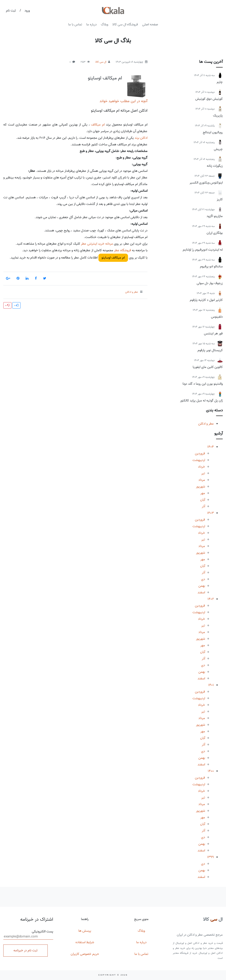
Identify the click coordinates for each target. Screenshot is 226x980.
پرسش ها (85, 931)
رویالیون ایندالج (213, 132)
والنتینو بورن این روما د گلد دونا (203, 384)
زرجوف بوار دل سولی (210, 283)
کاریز (220, 199)
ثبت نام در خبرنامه (25, 950)
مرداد (202, 480)
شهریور (201, 487)
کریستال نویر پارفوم (210, 350)
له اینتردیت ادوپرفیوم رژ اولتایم (203, 250)
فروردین (200, 453)
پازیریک (218, 116)
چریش (218, 149)
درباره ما (91, 24)
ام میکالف (98, 125)
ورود (27, 11)
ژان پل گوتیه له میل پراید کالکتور (201, 401)
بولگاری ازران (215, 233)
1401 (211, 685)
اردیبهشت (199, 460)
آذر (203, 506)
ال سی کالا (101, 62)
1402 (211, 599)
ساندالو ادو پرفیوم (211, 266)
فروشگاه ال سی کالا (125, 24)
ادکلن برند (141, 138)
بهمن (202, 586)
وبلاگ (105, 24)
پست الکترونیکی (28, 934)
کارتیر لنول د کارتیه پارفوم (206, 300)
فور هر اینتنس (213, 334)
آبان (203, 500)
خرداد (202, 467)
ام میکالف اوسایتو (105, 78)
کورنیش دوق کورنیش (209, 99)
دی (203, 579)
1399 (210, 857)
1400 (211, 771)
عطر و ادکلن (206, 424)
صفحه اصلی (150, 24)
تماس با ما (75, 24)
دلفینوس (217, 317)
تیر (203, 473)
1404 (211, 447)
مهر (203, 493)
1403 (210, 513)
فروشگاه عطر (123, 250)
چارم (220, 82)
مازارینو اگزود (215, 216)
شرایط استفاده (85, 942)
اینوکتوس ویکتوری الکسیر (206, 183)
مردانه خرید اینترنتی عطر (97, 244)
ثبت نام (11, 11)
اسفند (201, 592)
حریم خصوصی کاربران (85, 954)
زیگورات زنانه (215, 166)
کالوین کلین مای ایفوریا (208, 367)
